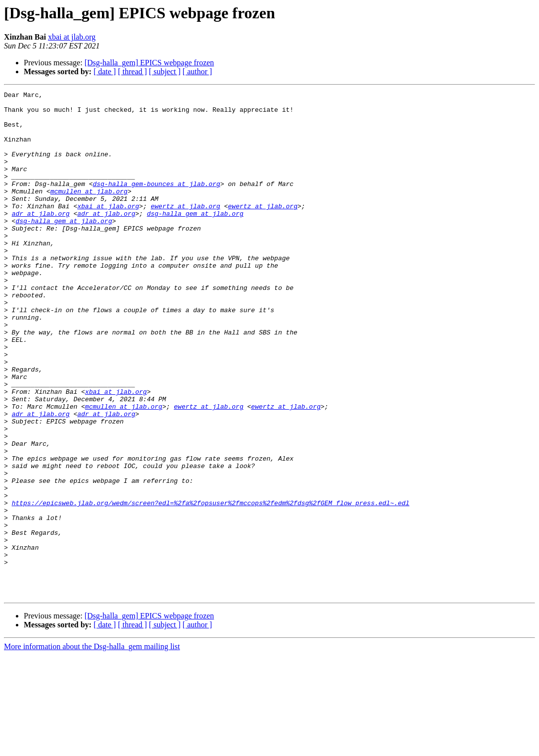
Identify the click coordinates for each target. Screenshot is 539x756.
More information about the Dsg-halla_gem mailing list (92, 747)
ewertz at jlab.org (185, 230)
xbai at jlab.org (72, 37)
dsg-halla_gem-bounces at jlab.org (156, 203)
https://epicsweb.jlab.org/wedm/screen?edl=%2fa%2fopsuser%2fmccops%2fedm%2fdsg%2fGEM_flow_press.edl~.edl (211, 586)
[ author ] (197, 71)
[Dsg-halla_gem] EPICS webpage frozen (149, 63)
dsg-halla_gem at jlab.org (195, 238)
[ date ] (105, 71)
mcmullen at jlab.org (89, 212)
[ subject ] (165, 71)
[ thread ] (132, 71)
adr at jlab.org (41, 238)
